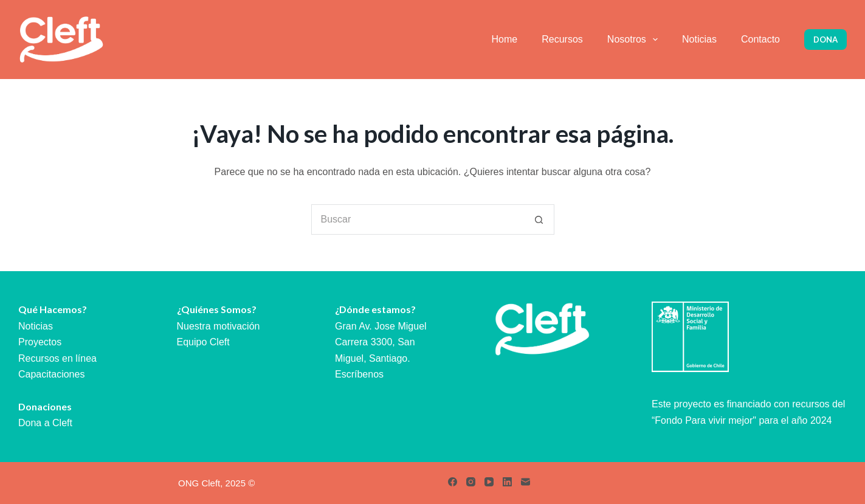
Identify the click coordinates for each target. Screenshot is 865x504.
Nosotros (635, 40)
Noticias (699, 39)
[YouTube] (489, 482)
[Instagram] (471, 482)
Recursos (562, 39)
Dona (825, 40)
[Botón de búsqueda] (539, 219)
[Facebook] (453, 482)
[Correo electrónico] (526, 482)
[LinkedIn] (507, 482)
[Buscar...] (418, 219)
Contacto (760, 39)
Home (505, 39)
